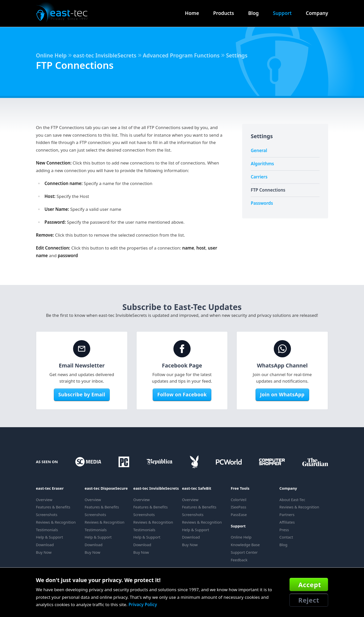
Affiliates (287, 522)
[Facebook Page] (182, 349)
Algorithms (262, 164)
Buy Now (44, 552)
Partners (287, 515)
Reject (309, 600)
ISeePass (239, 507)
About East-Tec (292, 500)
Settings (237, 55)
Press (284, 530)
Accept (310, 585)
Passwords (262, 203)
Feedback (239, 560)
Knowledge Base (245, 545)
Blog (254, 13)
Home (192, 13)
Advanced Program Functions (181, 55)
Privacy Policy (143, 604)
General (259, 150)
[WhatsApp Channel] (282, 349)
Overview (44, 500)
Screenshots (47, 515)
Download (45, 545)
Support (282, 13)
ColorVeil (239, 500)
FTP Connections (268, 190)
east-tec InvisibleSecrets (105, 55)
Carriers (259, 177)
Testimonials (47, 530)
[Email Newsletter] (82, 349)
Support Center (244, 552)
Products (223, 13)
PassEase (239, 515)
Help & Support (49, 537)
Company (317, 13)
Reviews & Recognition (56, 522)
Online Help (51, 55)
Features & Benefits (53, 507)
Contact (286, 537)
